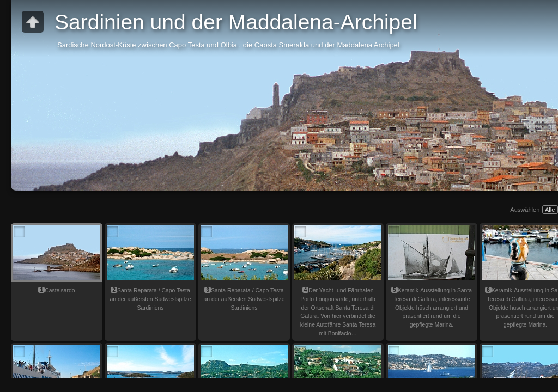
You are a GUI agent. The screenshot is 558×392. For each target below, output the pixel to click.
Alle (550, 210)
